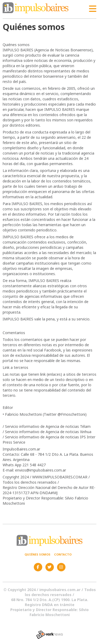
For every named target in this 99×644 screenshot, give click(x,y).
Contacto (63, 554)
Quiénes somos (37, 554)
